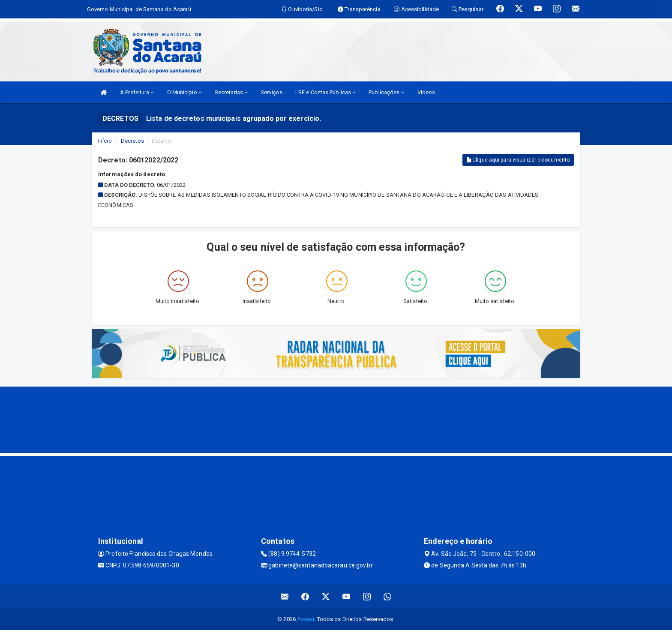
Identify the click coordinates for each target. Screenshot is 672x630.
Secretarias (231, 92)
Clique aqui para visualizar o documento (518, 160)
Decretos (132, 141)
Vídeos (426, 92)
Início (105, 141)
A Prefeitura (137, 92)
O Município (184, 92)
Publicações (386, 92)
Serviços (271, 92)
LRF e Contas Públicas (325, 92)
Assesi (306, 619)
